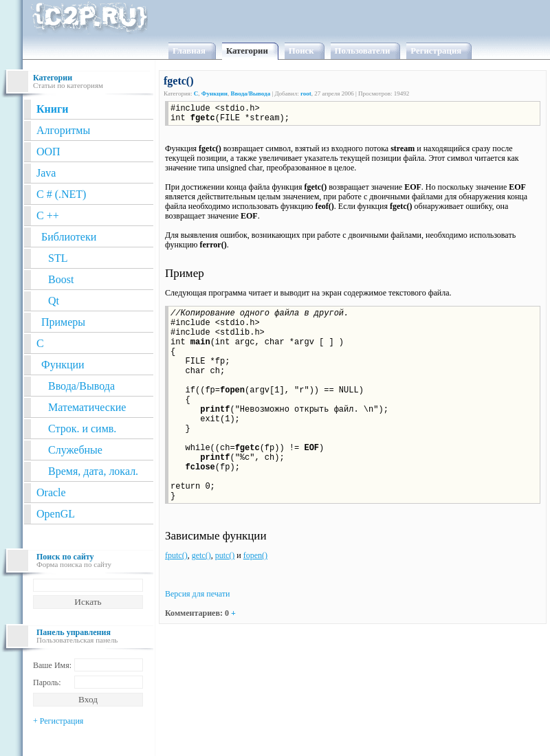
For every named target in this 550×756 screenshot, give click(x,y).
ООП (48, 152)
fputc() (176, 555)
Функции (63, 365)
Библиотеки (69, 237)
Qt (54, 301)
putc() (225, 555)
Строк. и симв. (82, 429)
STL (58, 258)
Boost (61, 279)
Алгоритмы (63, 130)
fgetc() (179, 81)
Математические (87, 407)
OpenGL (56, 514)
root (306, 93)
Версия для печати (197, 594)
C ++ (48, 215)
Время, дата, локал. (93, 471)
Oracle (51, 492)
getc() (201, 555)
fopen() (255, 555)
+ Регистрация (58, 721)
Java (46, 173)
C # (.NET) (61, 194)
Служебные (75, 450)
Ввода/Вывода (81, 386)
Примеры (63, 322)
